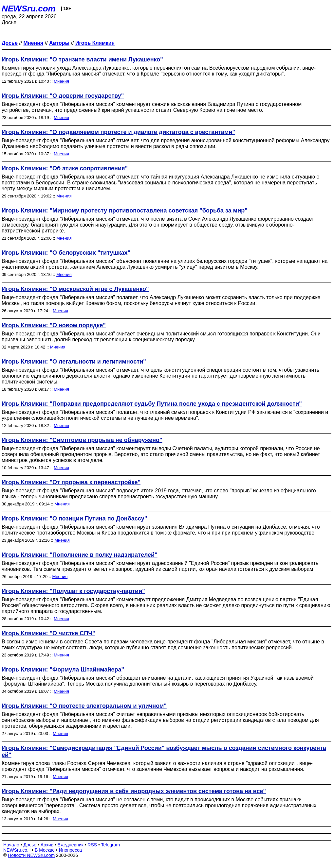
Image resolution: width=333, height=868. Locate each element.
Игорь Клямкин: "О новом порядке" (54, 325)
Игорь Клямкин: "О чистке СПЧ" (48, 633)
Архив (47, 845)
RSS (92, 845)
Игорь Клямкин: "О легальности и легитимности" (74, 362)
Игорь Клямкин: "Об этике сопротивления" (65, 168)
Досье (30, 845)
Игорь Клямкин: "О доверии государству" (63, 96)
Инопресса (71, 850)
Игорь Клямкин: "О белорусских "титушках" (66, 253)
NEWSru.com (29, 9)
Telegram (111, 845)
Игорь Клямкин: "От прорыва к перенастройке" (71, 482)
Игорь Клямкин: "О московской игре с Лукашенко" (75, 289)
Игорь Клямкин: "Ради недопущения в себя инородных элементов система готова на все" (134, 791)
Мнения (61, 81)
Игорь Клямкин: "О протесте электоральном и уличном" (84, 706)
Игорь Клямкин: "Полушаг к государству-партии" (73, 591)
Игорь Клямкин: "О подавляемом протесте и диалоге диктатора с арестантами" (118, 132)
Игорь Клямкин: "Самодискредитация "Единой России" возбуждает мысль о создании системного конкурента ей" (164, 751)
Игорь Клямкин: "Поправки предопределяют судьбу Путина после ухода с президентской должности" (152, 404)
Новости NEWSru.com (31, 855)
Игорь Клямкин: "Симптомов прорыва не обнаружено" (82, 440)
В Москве (45, 850)
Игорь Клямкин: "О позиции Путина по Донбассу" (74, 519)
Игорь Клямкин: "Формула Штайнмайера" (63, 670)
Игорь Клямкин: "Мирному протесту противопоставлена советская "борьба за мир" (125, 211)
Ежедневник (71, 845)
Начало (11, 845)
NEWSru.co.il (17, 850)
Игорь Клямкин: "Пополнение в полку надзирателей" (80, 555)
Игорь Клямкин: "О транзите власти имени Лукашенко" (82, 60)
